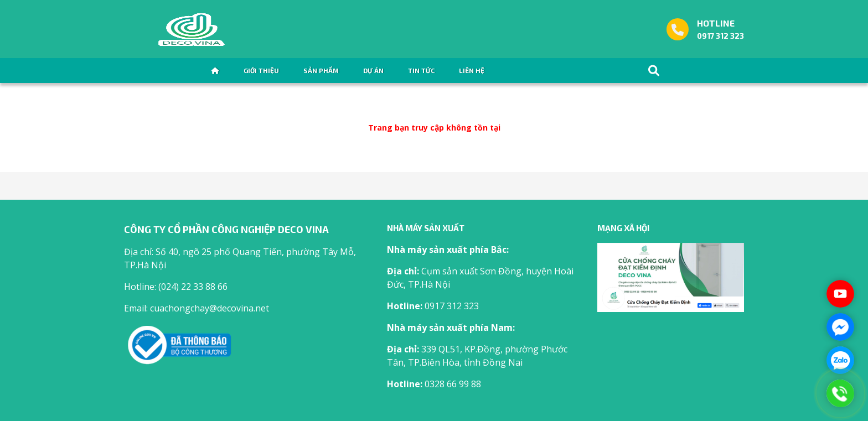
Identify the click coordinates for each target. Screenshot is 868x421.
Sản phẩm (321, 70)
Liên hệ (472, 70)
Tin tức (421, 70)
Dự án (373, 70)
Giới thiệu (261, 70)
